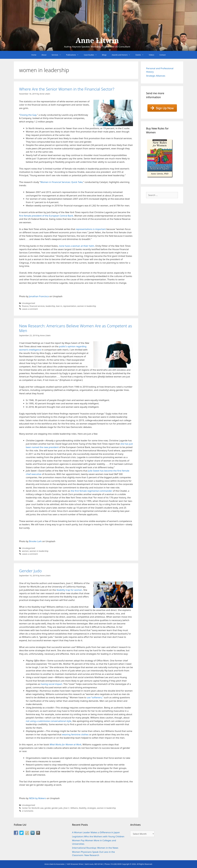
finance (25, 306)
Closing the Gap (28, 115)
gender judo (57, 808)
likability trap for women (69, 590)
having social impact (51, 684)
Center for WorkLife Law (33, 808)
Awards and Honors (122, 55)
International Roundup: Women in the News (95, 848)
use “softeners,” (95, 697)
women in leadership (87, 306)
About (44, 55)
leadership (50, 306)
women (25, 551)
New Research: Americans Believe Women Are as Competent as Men (76, 328)
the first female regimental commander (92, 491)
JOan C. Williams (71, 808)
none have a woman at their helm (77, 246)
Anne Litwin (97, 41)
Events (141, 55)
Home (34, 55)
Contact (163, 55)
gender (48, 808)
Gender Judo (30, 571)
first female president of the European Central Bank (46, 216)
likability (83, 808)
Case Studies (92, 55)
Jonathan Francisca (39, 296)
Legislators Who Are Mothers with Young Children (98, 836)
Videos (151, 55)
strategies (92, 808)
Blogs (104, 55)
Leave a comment (30, 309)
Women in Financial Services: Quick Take (62, 182)
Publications (74, 55)
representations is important (91, 229)
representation (70, 306)
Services (58, 55)
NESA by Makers (37, 798)
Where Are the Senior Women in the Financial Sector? (67, 89)
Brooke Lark (35, 541)
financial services (37, 306)
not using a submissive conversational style (49, 721)
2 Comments (28, 811)
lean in (59, 306)
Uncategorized (29, 303)
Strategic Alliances (156, 76)
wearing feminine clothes (75, 734)
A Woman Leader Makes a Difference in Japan (96, 832)
